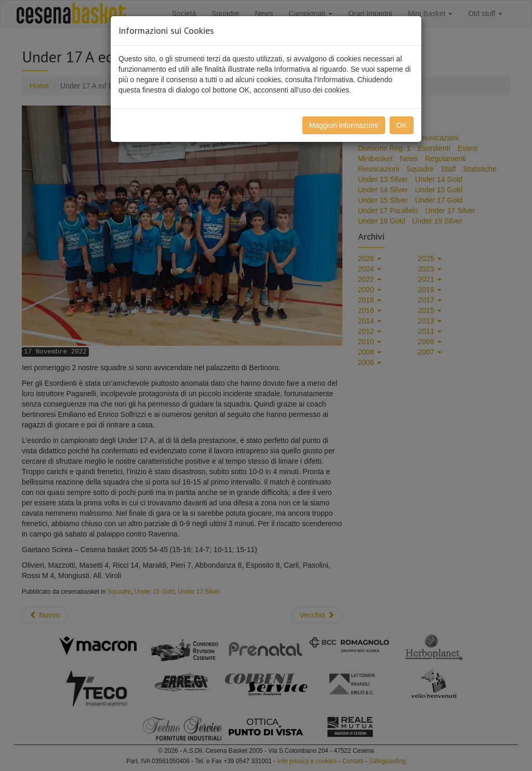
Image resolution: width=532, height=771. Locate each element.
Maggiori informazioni (344, 125)
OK (402, 125)
